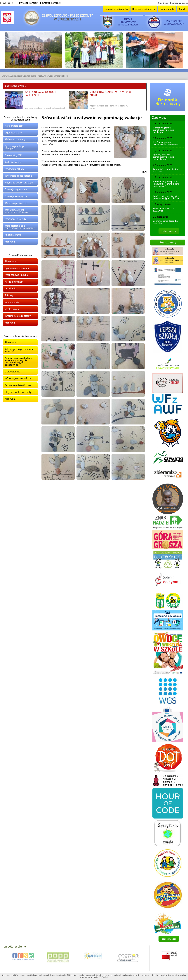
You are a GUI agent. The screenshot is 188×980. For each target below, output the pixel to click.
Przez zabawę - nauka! (17, 275)
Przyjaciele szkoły (14, 169)
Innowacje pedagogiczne (18, 176)
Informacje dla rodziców (18, 316)
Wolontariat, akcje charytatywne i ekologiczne (20, 227)
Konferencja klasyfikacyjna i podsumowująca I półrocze (167, 197)
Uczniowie (10, 289)
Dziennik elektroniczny (144, 9)
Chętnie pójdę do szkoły (18, 392)
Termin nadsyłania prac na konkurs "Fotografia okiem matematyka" (166, 184)
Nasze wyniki (12, 302)
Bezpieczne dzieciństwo (18, 385)
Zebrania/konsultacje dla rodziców (165, 170)
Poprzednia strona (179, 3)
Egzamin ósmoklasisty (17, 268)
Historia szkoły (167, 9)
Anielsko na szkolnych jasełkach (40, 94)
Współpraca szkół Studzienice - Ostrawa (16, 211)
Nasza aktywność (14, 282)
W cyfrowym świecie (16, 203)
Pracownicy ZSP (13, 155)
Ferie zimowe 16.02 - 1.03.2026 (163, 210)
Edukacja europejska (16, 196)
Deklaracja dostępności (116, 9)
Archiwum (10, 242)
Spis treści (163, 3)
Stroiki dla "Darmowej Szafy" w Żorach (110, 94)
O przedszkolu (12, 372)
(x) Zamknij (103, 977)
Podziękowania (13, 235)
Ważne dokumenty (15, 139)
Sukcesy (9, 295)
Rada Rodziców (13, 162)
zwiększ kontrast (29, 3)
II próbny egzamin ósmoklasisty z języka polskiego (163, 130)
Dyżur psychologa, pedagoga (15, 147)
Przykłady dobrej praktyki (19, 183)
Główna (6, 76)
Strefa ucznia (12, 309)
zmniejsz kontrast (50, 3)
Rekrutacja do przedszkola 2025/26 (19, 350)
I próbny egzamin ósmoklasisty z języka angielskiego (163, 157)
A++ (11, 3)
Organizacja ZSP (13, 133)
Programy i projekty (15, 219)
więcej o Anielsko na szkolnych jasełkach (45, 108)
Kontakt (182, 9)
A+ (5, 3)
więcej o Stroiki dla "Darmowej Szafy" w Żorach (109, 107)
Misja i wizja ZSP (14, 126)
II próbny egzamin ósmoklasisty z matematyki (166, 143)
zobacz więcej (169, 231)
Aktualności (16, 76)
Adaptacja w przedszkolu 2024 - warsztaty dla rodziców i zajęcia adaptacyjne (18, 361)
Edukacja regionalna (16, 189)
